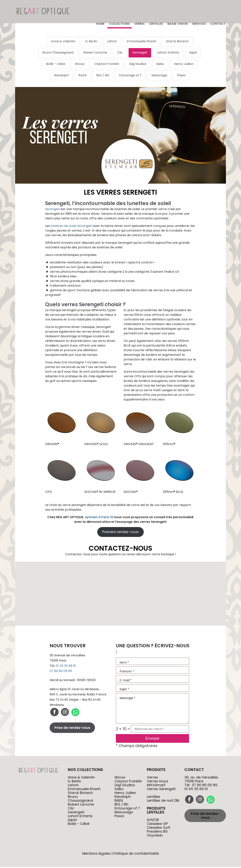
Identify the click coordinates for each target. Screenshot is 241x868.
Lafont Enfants (168, 53)
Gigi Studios (138, 65)
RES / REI (103, 76)
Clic (120, 53)
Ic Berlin (91, 41)
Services (199, 13)
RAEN (82, 76)
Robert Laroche (95, 53)
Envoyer (152, 739)
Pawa (181, 76)
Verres (139, 13)
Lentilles (156, 13)
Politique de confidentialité (136, 854)
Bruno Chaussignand (58, 53)
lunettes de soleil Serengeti (71, 227)
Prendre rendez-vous (120, 533)
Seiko (160, 65)
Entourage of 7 (130, 76)
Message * (153, 709)
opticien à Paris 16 (99, 518)
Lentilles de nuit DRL (163, 801)
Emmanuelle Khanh (141, 41)
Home (100, 13)
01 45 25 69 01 (66, 667)
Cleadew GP (157, 825)
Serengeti (140, 53)
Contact (218, 13)
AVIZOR (153, 821)
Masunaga (159, 76)
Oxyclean (155, 836)
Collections (119, 13)
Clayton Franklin (107, 65)
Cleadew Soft (159, 828)
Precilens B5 (157, 832)
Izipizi (193, 53)
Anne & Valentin (63, 41)
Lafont (112, 41)
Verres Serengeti (161, 790)
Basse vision (177, 13)
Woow (80, 65)
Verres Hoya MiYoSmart (157, 784)
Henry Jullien (184, 65)
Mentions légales (96, 854)
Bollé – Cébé (56, 65)
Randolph (61, 76)
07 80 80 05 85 (61, 672)
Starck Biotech (177, 41)
